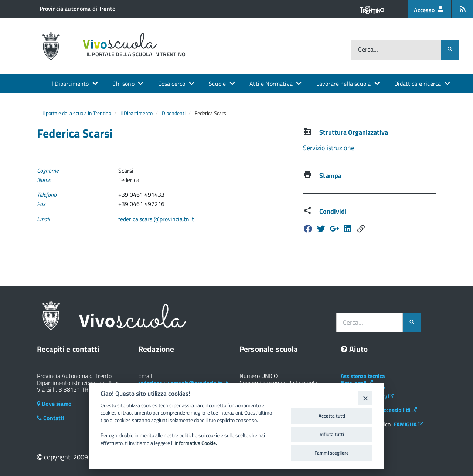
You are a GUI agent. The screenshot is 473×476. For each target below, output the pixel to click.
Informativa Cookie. (196, 443)
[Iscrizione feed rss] (463, 9)
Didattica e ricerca (418, 84)
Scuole (217, 84)
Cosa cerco (172, 84)
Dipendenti (174, 113)
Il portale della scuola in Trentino (77, 113)
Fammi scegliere (332, 453)
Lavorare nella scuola (343, 84)
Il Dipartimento (69, 84)
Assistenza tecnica (363, 376)
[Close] (365, 398)
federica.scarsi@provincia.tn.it (156, 219)
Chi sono (123, 84)
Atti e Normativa (271, 84)
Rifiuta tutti (332, 434)
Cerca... (368, 49)
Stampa (330, 175)
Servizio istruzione (329, 148)
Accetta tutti (332, 416)
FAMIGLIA (409, 424)
